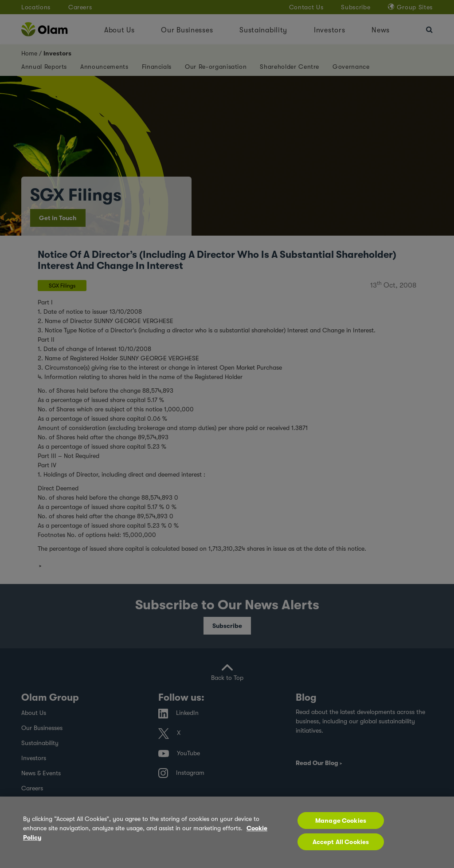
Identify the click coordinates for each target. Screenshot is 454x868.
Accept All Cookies (341, 842)
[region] (227, 832)
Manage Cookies (341, 821)
